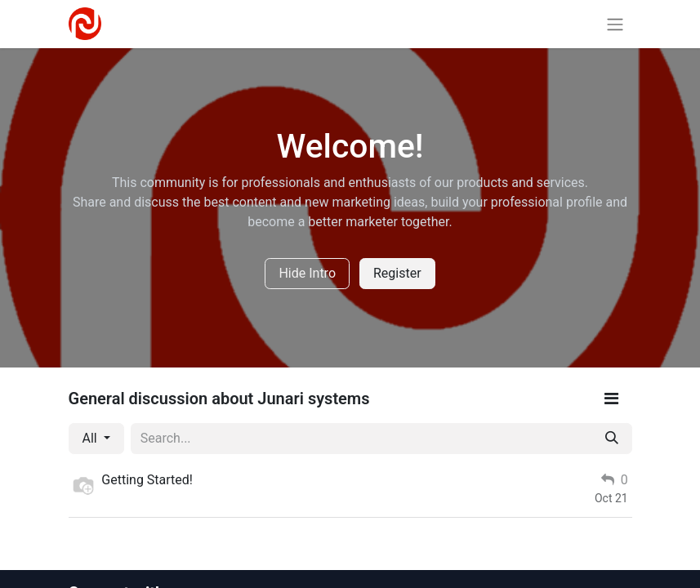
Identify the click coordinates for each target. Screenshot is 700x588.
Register (397, 273)
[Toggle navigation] (615, 24)
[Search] (612, 439)
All (91, 438)
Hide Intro (307, 273)
